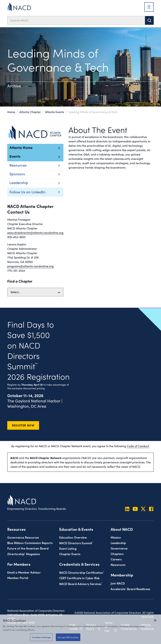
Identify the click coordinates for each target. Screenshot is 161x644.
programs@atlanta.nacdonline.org (30, 266)
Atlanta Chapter (30, 112)
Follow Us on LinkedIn (27, 192)
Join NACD (118, 583)
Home (11, 112)
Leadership (118, 543)
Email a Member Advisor (24, 572)
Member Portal (18, 578)
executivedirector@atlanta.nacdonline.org (35, 233)
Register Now (23, 425)
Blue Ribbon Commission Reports (30, 543)
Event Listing (68, 548)
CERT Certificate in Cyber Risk (79, 578)
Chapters (117, 554)
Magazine (24, 554)
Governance (119, 548)
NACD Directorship (82, 572)
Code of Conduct (138, 446)
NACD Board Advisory (81, 584)
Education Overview (73, 537)
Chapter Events (70, 554)
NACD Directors (76, 543)
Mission (116, 537)
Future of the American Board (28, 548)
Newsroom (118, 565)
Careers (116, 559)
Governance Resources (23, 537)
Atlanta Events (55, 112)
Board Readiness (130, 589)
